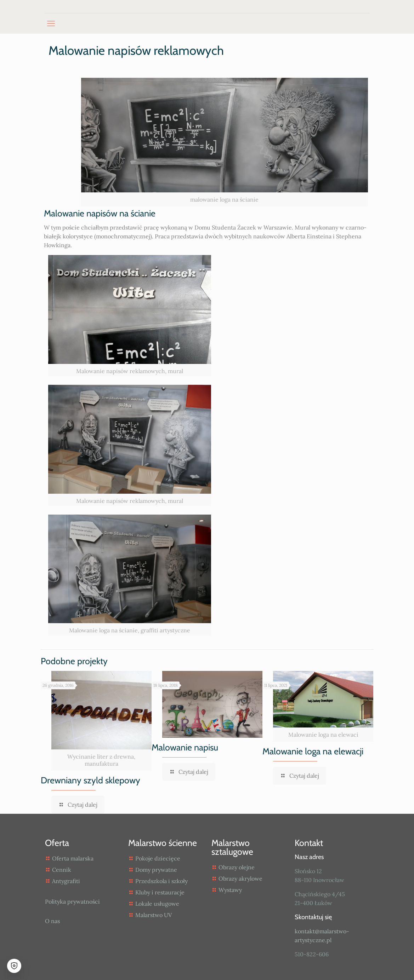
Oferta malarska (73, 858)
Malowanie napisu (185, 747)
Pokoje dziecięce (158, 858)
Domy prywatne (156, 870)
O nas (52, 921)
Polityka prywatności (72, 901)
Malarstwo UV (154, 915)
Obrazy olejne (237, 867)
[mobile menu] (51, 23)
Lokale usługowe (157, 904)
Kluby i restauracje (160, 892)
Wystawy (230, 890)
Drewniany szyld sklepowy (90, 780)
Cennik (62, 870)
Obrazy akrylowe (240, 878)
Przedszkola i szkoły (161, 881)
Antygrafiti (66, 881)
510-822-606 (312, 954)
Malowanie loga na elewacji (313, 751)
